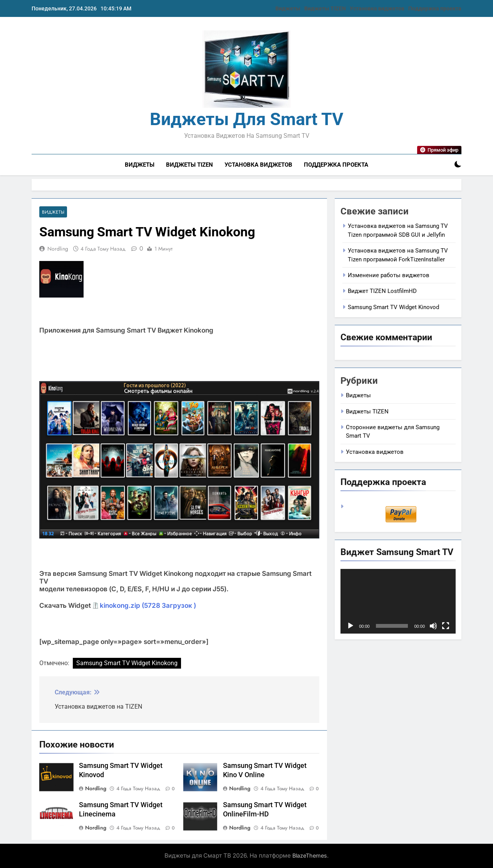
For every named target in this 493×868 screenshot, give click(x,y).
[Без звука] (433, 626)
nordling (58, 249)
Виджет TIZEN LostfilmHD (382, 291)
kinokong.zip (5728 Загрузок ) (148, 605)
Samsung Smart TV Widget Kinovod (393, 307)
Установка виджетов (377, 8)
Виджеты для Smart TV (246, 119)
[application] (398, 601)
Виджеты (288, 8)
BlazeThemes (310, 855)
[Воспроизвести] (350, 626)
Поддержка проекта (435, 8)
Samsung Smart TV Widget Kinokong (127, 663)
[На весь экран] (446, 626)
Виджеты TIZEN (325, 8)
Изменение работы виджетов (389, 275)
